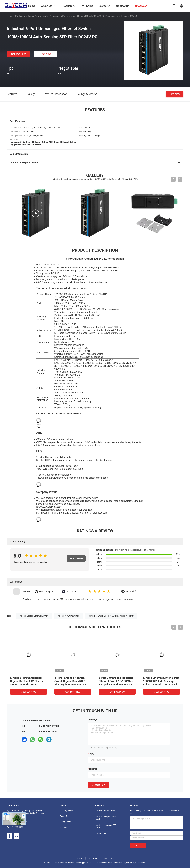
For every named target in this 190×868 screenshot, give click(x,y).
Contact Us (64, 827)
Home (10, 16)
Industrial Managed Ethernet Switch (106, 818)
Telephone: (94, 769)
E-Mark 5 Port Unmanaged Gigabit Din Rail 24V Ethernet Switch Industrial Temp (27, 681)
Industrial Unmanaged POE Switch (105, 827)
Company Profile (66, 811)
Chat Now (46, 54)
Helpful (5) (131, 591)
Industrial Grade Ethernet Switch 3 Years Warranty (111, 616)
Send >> (138, 845)
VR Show (87, 6)
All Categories (100, 833)
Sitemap (80, 858)
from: (91, 754)
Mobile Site (93, 858)
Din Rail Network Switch (68, 616)
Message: (93, 719)
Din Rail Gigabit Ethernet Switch (34, 616)
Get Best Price (19, 54)
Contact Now (99, 785)
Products (19, 16)
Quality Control (66, 822)
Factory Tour (65, 816)
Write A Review (76, 558)
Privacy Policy (108, 858)
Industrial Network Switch (38, 16)
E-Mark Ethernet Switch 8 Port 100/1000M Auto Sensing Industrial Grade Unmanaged (161, 681)
